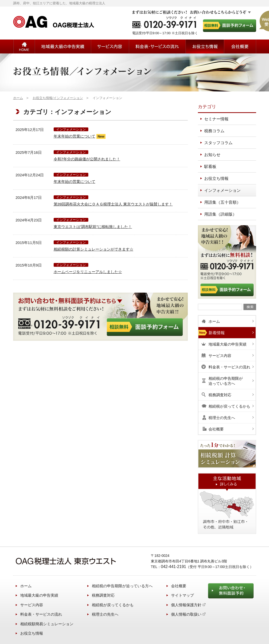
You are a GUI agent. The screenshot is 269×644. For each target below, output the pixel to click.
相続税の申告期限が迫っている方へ (122, 586)
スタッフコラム (218, 143)
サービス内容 (32, 605)
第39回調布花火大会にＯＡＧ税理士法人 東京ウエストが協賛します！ (113, 204)
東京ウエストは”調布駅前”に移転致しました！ (93, 227)
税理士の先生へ (105, 614)
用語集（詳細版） (220, 214)
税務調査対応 (103, 595)
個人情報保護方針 (186, 605)
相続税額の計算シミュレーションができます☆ (94, 249)
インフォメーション (71, 129)
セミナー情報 (216, 119)
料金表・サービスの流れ (41, 614)
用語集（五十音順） (222, 202)
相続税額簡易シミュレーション (47, 624)
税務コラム (214, 131)
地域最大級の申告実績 (39, 595)
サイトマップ (182, 595)
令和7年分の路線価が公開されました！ (87, 159)
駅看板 (210, 167)
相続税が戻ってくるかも (113, 605)
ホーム (26, 586)
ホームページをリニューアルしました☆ (88, 272)
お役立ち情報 (205, 46)
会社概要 (179, 586)
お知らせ (212, 155)
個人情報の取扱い (186, 614)
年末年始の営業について (75, 136)
